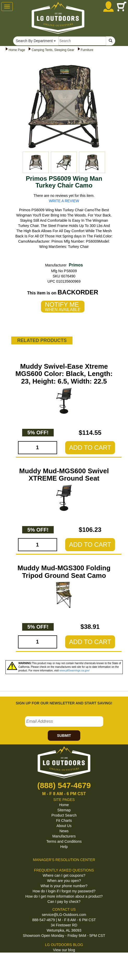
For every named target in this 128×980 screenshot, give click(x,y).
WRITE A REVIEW (64, 201)
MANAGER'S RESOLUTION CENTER (64, 860)
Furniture (87, 50)
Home (64, 805)
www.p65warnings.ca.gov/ (75, 671)
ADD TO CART (90, 448)
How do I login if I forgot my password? (64, 891)
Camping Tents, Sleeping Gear (53, 50)
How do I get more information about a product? (64, 896)
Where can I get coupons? (64, 875)
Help (64, 847)
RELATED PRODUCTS (42, 340)
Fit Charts (64, 821)
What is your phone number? (64, 886)
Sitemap (64, 810)
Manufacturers (64, 836)
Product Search (64, 815)
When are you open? (64, 881)
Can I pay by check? (64, 902)
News (64, 831)
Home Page (17, 50)
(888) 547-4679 (64, 785)
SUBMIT (64, 736)
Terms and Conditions (64, 841)
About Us (64, 826)
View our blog (64, 950)
